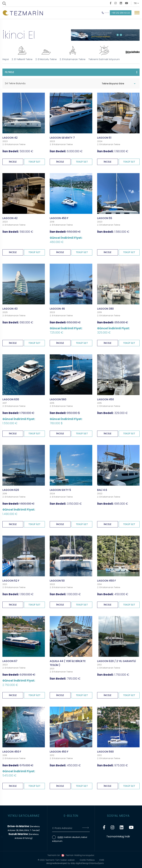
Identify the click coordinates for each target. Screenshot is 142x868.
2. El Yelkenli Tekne (22, 53)
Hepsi (6, 59)
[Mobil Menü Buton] (137, 13)
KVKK (60, 836)
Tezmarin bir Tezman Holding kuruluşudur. (71, 854)
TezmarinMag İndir (118, 836)
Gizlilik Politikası (87, 859)
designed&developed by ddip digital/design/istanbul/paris (75, 862)
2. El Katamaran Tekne (73, 53)
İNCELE (13, 161)
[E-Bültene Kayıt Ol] (85, 827)
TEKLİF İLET (34, 161)
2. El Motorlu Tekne (46, 53)
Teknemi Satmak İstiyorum (104, 53)
